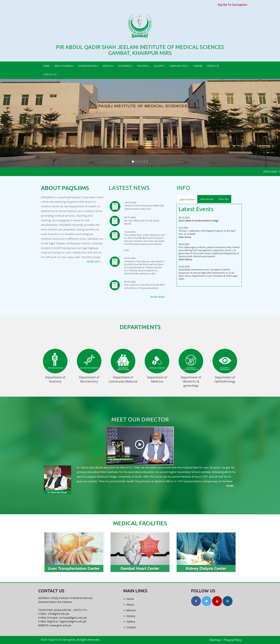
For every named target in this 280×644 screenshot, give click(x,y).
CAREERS (198, 66)
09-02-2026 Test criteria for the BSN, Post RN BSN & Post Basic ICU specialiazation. (144, 285)
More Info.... (95, 262)
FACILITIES (143, 66)
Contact (129, 627)
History (129, 616)
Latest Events (187, 199)
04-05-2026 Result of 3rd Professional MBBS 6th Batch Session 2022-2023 (144, 206)
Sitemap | (216, 640)
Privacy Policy (233, 640)
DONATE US (213, 66)
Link (126, 250)
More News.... (159, 297)
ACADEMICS (125, 66)
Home (129, 599)
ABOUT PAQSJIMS (64, 66)
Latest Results (207, 199)
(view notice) (185, 237)
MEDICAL (108, 66)
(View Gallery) (185, 259)
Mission (130, 610)
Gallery (129, 621)
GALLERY (159, 66)
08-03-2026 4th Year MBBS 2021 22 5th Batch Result (142, 220)
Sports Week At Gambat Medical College (198, 221)
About (129, 604)
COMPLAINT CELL (179, 66)
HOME (46, 66)
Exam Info (224, 199)
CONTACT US (50, 74)
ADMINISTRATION (88, 66)
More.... (231, 486)
